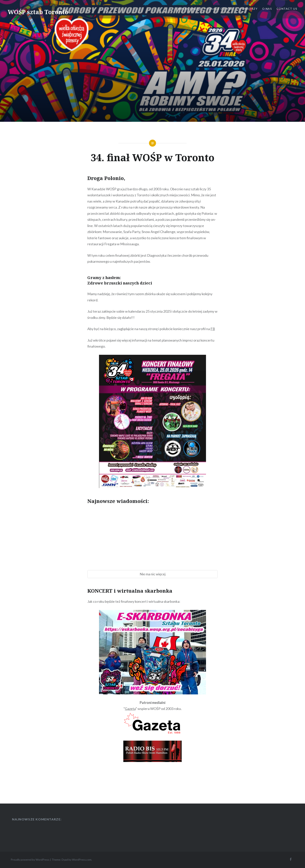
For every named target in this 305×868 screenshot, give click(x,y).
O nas (267, 9)
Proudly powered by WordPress (30, 860)
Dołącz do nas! (220, 9)
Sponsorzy (248, 9)
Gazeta (130, 709)
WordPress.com (82, 860)
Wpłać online (190, 9)
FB (213, 329)
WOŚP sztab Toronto (38, 12)
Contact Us (287, 9)
